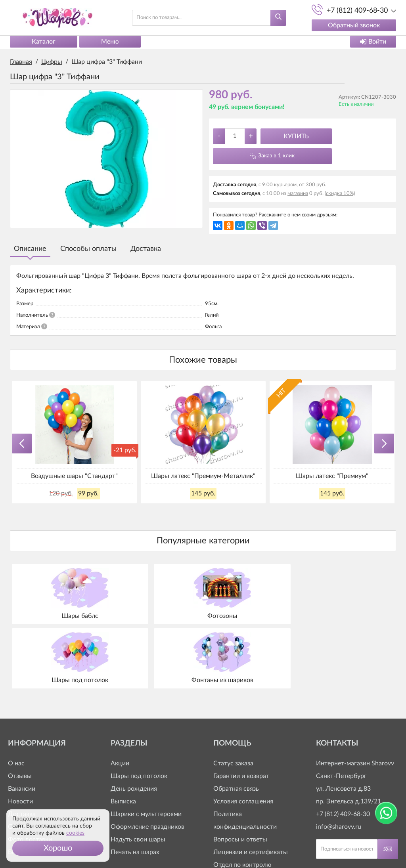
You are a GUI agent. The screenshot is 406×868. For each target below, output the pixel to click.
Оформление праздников (147, 759)
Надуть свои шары (138, 772)
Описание (30, 249)
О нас (16, 696)
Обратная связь (236, 721)
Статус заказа (233, 696)
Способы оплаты (88, 249)
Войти (373, 42)
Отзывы (20, 709)
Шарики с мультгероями (146, 747)
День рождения (134, 721)
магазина (298, 194)
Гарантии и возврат (241, 709)
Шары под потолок (139, 709)
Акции (120, 696)
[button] (58, 848)
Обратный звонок (353, 25)
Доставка (146, 249)
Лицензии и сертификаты (251, 785)
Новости (20, 734)
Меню (110, 42)
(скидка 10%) (340, 194)
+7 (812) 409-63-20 (240, 823)
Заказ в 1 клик (276, 156)
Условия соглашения (243, 734)
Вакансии (22, 721)
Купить (296, 136)
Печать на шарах (135, 785)
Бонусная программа (38, 785)
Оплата (19, 759)
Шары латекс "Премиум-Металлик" (203, 476)
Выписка (123, 734)
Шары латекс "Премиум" (332, 476)
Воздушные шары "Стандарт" (74, 476)
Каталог (44, 42)
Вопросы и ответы (240, 772)
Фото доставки (30, 772)
